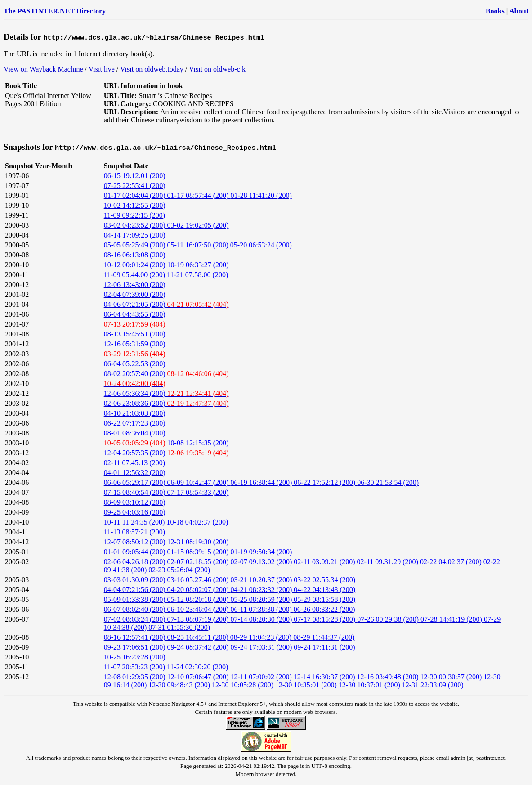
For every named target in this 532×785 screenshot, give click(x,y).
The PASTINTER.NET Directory (55, 11)
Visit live (102, 69)
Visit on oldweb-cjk (217, 69)
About (519, 11)
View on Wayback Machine (43, 69)
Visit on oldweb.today (152, 69)
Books (495, 11)
